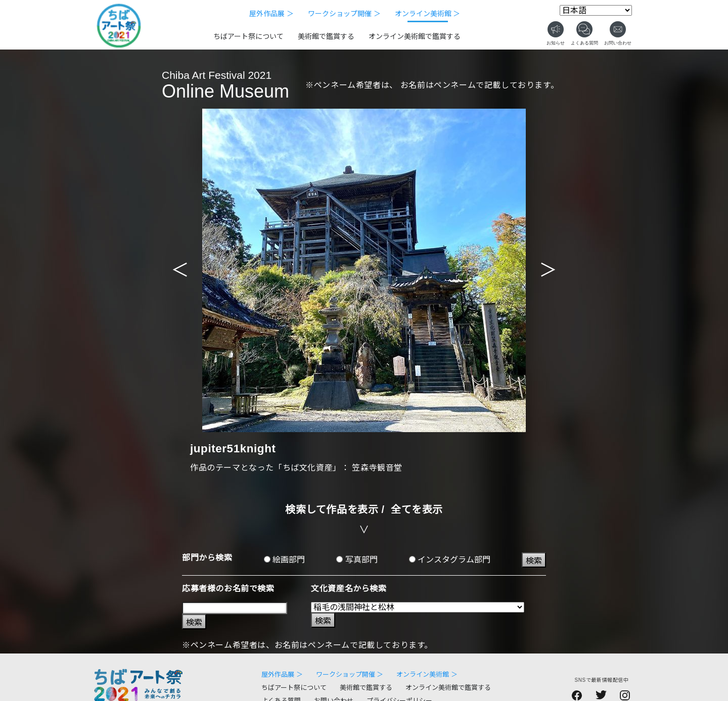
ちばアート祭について (248, 36)
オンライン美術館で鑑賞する (415, 36)
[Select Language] (596, 10)
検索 (534, 561)
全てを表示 (417, 509)
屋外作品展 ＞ (271, 14)
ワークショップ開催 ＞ (344, 14)
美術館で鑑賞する (326, 36)
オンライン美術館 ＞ (428, 14)
